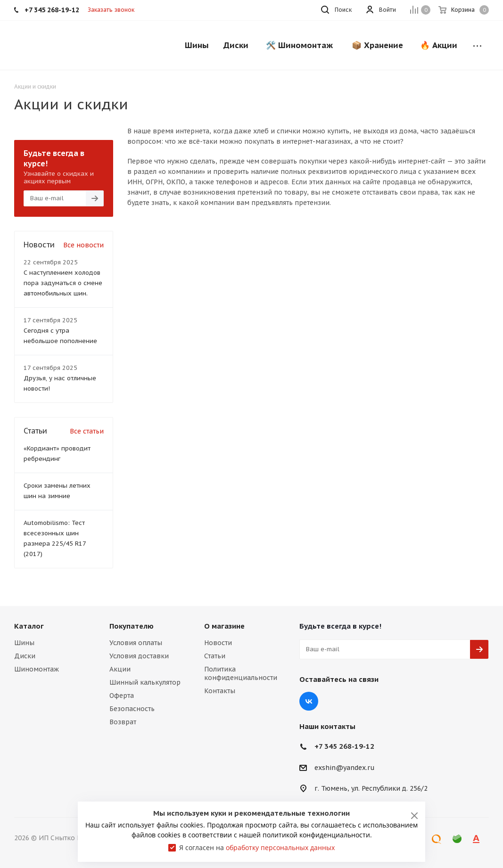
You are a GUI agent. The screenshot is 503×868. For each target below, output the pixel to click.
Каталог (29, 626)
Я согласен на (257, 848)
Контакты (220, 691)
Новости (218, 643)
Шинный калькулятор (145, 682)
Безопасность (132, 709)
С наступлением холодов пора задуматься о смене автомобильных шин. (63, 283)
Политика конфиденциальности (241, 673)
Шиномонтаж (37, 669)
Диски (25, 656)
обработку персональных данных (280, 848)
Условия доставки (139, 656)
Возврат (123, 722)
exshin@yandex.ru (345, 768)
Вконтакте (309, 701)
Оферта (122, 696)
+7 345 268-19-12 (344, 746)
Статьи (215, 656)
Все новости (83, 245)
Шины (24, 643)
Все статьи (87, 431)
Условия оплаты (136, 643)
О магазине (224, 626)
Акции (120, 669)
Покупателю (132, 626)
